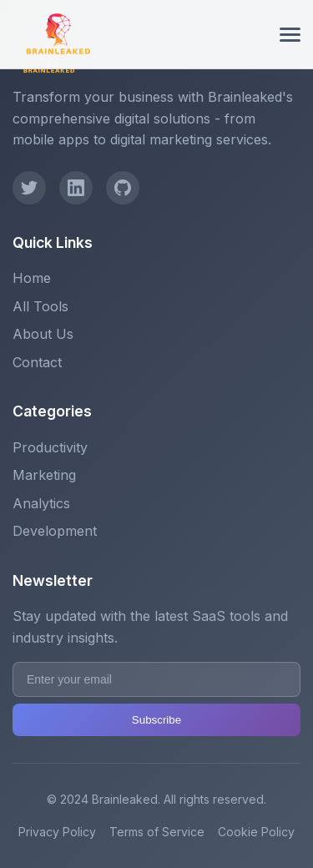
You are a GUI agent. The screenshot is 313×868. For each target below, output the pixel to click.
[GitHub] (123, 188)
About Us (43, 334)
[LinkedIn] (76, 188)
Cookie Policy (256, 832)
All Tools (40, 306)
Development (55, 531)
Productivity (50, 447)
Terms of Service (157, 832)
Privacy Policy (57, 832)
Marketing (44, 475)
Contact (37, 362)
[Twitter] (29, 188)
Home (32, 278)
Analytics (41, 503)
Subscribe (156, 720)
